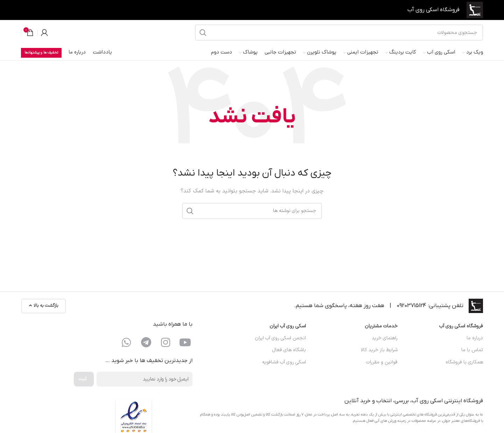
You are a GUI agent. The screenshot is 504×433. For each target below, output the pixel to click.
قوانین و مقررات (382, 362)
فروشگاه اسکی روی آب (461, 326)
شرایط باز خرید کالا (379, 350)
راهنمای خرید (385, 338)
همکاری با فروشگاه (464, 362)
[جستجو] (339, 33)
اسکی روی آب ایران (288, 326)
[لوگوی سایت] (475, 10)
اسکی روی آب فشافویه (284, 362)
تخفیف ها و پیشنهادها (41, 53)
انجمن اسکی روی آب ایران (280, 338)
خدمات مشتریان (381, 326)
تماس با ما (472, 350)
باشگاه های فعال (289, 350)
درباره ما (475, 338)
